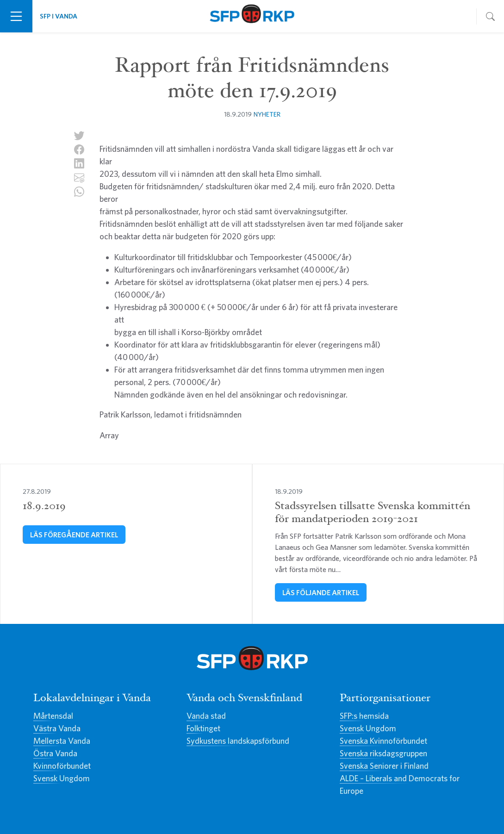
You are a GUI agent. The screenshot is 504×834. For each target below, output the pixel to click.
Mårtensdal (53, 716)
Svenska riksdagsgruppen (383, 753)
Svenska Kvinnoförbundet (383, 741)
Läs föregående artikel (74, 535)
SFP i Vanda (59, 16)
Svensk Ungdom (62, 778)
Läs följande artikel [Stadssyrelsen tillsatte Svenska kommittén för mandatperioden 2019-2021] (321, 592)
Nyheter (267, 114)
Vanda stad (206, 716)
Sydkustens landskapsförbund (238, 741)
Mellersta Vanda (62, 741)
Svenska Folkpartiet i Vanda (252, 16)
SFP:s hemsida (364, 716)
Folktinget (203, 728)
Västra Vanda (57, 728)
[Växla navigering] (16, 16)
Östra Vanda (55, 753)
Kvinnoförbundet (62, 766)
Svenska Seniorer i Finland (384, 766)
